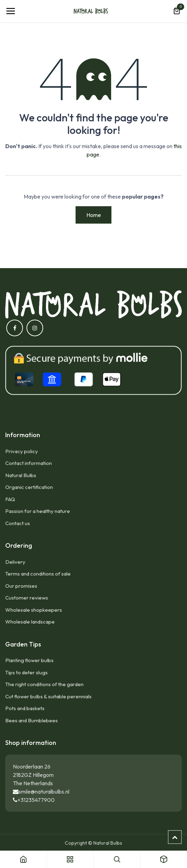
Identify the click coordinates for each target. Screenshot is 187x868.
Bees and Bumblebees (32, 720)
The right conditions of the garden (44, 684)
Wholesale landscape (30, 622)
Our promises (21, 586)
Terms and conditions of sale (38, 574)
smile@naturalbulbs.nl (44, 791)
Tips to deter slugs (26, 672)
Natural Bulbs (21, 475)
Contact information (29, 463)
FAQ (10, 499)
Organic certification (29, 487)
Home (94, 215)
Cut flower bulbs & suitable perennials (48, 696)
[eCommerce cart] (177, 11)
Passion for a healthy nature (38, 511)
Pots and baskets (25, 708)
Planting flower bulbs (29, 660)
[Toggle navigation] (10, 11)
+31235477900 (36, 800)
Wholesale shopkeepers (34, 610)
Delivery (15, 562)
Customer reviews (27, 598)
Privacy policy (22, 451)
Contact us (18, 523)
